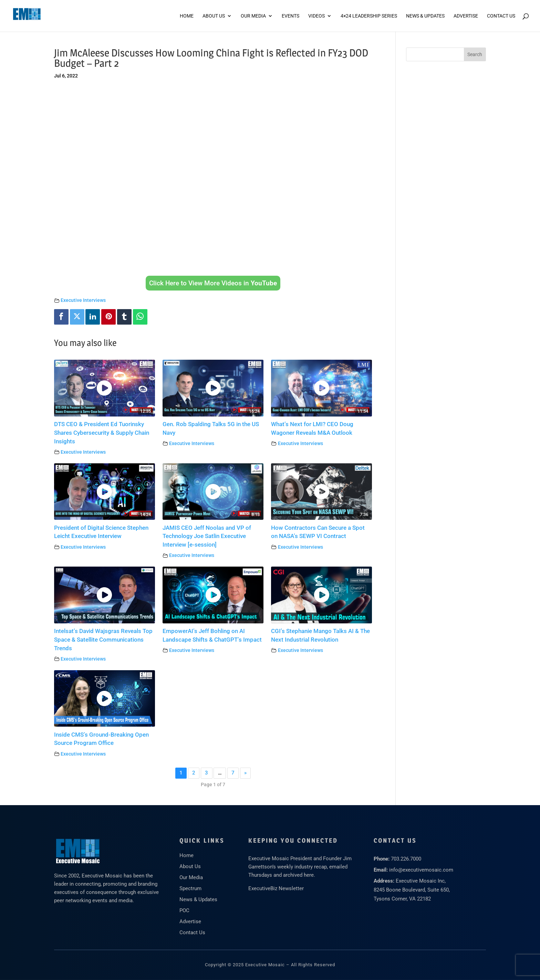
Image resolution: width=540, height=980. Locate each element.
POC (184, 910)
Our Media (253, 16)
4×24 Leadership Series (369, 16)
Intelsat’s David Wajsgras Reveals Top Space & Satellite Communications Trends (103, 640)
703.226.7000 (406, 859)
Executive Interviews (83, 300)
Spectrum (190, 888)
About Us (214, 16)
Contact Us (501, 16)
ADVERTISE (466, 16)
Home (187, 16)
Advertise (190, 921)
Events (290, 16)
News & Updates (425, 16)
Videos (316, 16)
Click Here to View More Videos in (213, 283)
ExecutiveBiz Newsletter (276, 888)
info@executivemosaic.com (421, 870)
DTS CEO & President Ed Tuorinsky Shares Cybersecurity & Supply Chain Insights (102, 433)
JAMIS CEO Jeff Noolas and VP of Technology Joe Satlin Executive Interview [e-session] (207, 536)
